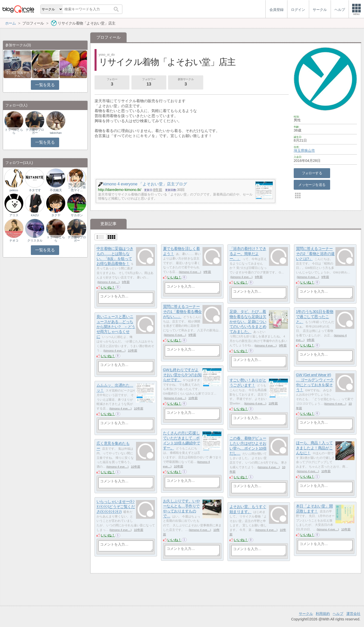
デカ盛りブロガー (35, 131)
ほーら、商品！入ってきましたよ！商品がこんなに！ (314, 448)
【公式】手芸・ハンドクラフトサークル (73, 73)
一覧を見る (45, 85)
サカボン (77, 215)
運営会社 (353, 614)
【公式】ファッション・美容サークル (45, 73)
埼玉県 (299, 150)
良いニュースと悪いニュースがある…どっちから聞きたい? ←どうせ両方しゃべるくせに (116, 327)
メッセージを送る (312, 185)
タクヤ (56, 215)
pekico (14, 190)
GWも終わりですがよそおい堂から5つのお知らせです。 (182, 375)
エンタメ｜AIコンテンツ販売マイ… (77, 187)
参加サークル (186, 82)
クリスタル (35, 241)
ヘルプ (338, 614)
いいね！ (108, 287)
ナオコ (14, 241)
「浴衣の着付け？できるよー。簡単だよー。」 (248, 254)
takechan (56, 133)
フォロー (112, 82)
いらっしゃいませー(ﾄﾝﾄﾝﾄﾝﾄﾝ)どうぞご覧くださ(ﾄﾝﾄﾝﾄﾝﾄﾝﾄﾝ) (116, 507)
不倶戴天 (56, 190)
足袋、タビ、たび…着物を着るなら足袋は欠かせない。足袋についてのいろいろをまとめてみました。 (248, 322)
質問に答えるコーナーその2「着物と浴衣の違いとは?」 (315, 254)
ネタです (35, 190)
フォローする (312, 173)
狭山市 (310, 150)
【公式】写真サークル (17, 74)
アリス (14, 215)
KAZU (35, 215)
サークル (306, 614)
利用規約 (323, 614)
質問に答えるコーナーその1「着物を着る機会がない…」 (182, 312)
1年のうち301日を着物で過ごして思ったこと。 (315, 317)
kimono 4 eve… (108, 282)
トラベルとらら (14, 131)
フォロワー (149, 82)
